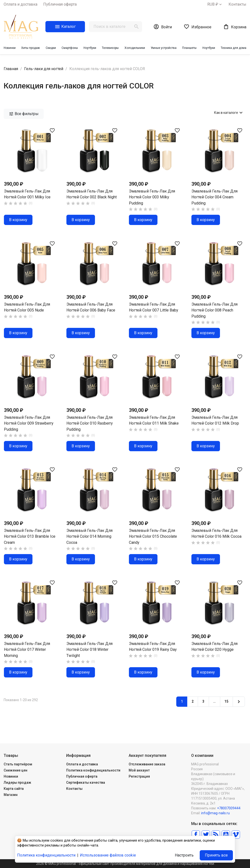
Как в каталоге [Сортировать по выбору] (229, 113)
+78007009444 (229, 808)
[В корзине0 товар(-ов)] (235, 27)
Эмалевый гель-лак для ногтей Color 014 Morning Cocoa (89, 536)
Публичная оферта (60, 4)
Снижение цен (16, 770)
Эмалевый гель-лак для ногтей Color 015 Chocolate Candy (153, 536)
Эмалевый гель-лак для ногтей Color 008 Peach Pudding (214, 310)
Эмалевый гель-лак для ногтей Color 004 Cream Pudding (214, 197)
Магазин (11, 795)
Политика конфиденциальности (93, 770)
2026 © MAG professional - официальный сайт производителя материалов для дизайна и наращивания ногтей (125, 864)
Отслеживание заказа (147, 764)
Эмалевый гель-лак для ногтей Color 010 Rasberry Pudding (90, 423)
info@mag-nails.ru (215, 813)
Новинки (11, 776)
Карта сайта (14, 789)
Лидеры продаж (17, 782)
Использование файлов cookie (108, 855)
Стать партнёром (18, 764)
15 (226, 701)
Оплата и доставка (21, 4)
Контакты (237, 4)
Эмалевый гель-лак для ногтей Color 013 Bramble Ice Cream (30, 536)
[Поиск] (115, 27)
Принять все (216, 855)
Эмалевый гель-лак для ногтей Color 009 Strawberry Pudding (29, 423)
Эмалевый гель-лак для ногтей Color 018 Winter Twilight (89, 650)
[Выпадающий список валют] (215, 4)
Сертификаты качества (86, 782)
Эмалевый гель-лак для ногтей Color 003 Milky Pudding (152, 197)
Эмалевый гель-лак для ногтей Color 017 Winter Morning (27, 650)
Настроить (184, 855)
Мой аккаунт (139, 770)
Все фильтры (24, 114)
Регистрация (139, 776)
